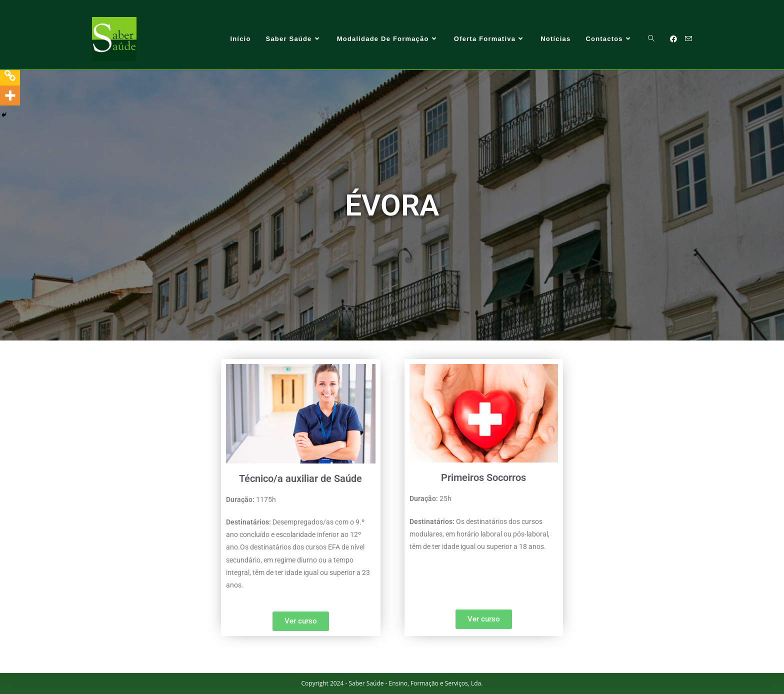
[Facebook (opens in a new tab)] (673, 39)
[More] (10, 95)
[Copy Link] (10, 75)
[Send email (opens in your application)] (688, 39)
